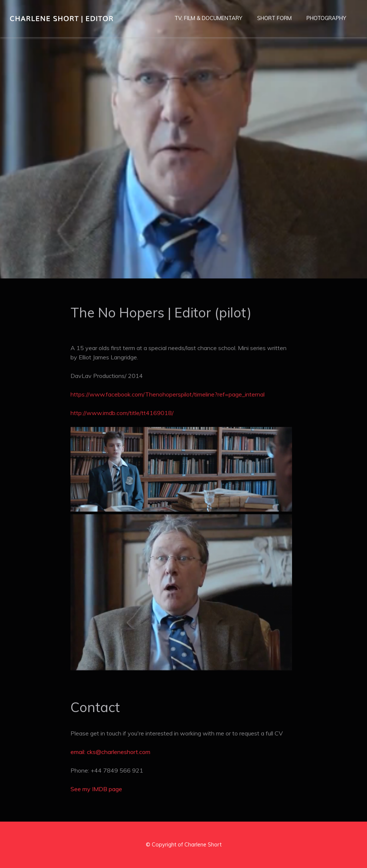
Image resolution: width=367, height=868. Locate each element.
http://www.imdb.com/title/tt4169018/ (122, 413)
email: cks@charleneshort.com (110, 752)
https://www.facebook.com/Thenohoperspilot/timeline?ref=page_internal (168, 394)
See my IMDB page (96, 789)
